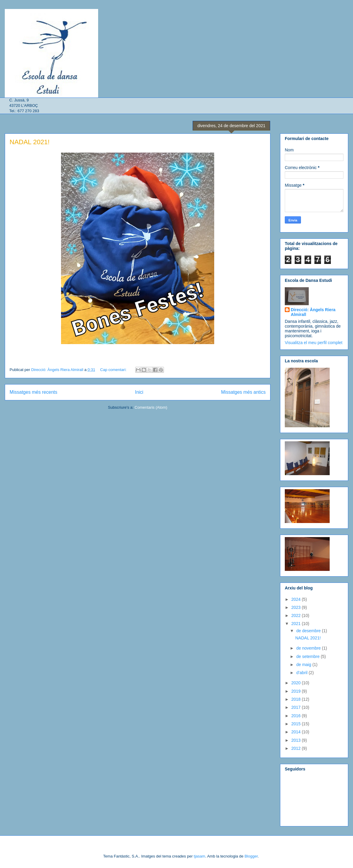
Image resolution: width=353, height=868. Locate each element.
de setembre (308, 656)
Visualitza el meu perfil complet (314, 343)
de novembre (309, 648)
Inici (139, 392)
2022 (297, 615)
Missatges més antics (243, 392)
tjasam (200, 856)
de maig (304, 665)
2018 (297, 699)
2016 (297, 716)
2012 (297, 748)
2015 (297, 724)
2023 (297, 607)
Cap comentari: (114, 370)
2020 (297, 683)
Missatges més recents (33, 392)
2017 (297, 707)
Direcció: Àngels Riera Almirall (313, 312)
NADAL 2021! (30, 142)
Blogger (251, 856)
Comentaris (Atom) (151, 407)
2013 (297, 740)
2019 (297, 691)
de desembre (309, 631)
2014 (297, 732)
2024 (297, 599)
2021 (297, 624)
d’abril (302, 673)
